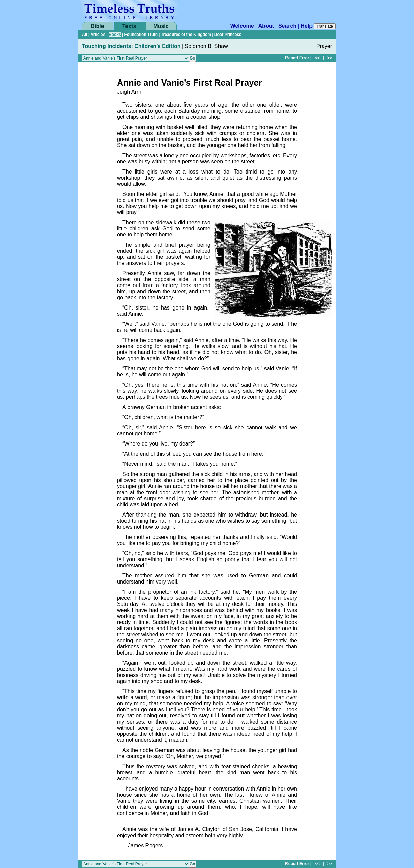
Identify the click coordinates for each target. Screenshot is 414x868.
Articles (98, 35)
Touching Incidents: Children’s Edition (131, 46)
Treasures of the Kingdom (186, 35)
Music (161, 26)
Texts (129, 26)
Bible (97, 26)
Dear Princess (228, 35)
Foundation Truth (141, 35)
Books (115, 35)
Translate (325, 26)
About (266, 26)
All (84, 35)
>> (330, 58)
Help (307, 26)
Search (287, 26)
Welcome (242, 26)
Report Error (297, 58)
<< (317, 58)
